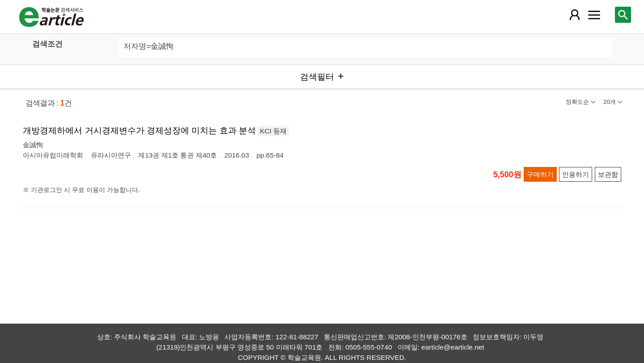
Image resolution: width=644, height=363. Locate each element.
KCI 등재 (273, 131)
